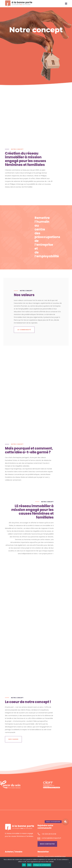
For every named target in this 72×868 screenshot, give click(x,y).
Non (29, 865)
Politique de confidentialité (42, 865)
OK (24, 865)
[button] (65, 822)
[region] (36, 784)
